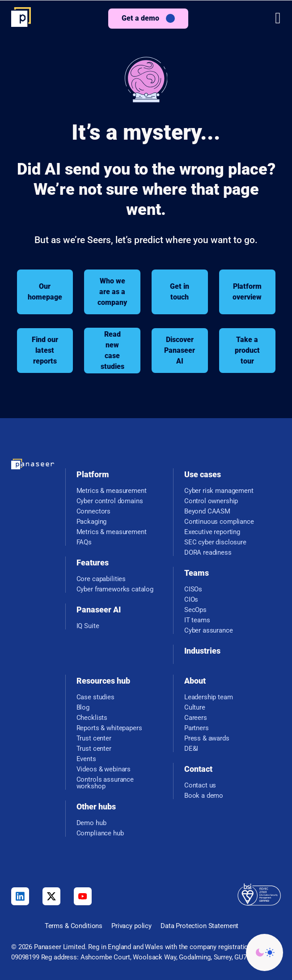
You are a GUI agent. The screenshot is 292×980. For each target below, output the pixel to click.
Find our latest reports (45, 350)
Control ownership (211, 501)
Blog (83, 708)
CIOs (191, 600)
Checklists (92, 718)
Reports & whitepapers (109, 728)
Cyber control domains (110, 501)
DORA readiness (208, 553)
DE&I (191, 749)
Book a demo (204, 796)
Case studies (95, 697)
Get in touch (180, 292)
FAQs (84, 542)
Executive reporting (212, 532)
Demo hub (91, 823)
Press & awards (207, 738)
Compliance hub (100, 833)
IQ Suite (88, 626)
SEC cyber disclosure (215, 542)
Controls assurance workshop (105, 783)
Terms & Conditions (74, 926)
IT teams (197, 620)
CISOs (193, 589)
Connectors (94, 511)
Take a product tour (247, 350)
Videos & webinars (104, 769)
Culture (195, 708)
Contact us (200, 785)
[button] (278, 18)
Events (86, 759)
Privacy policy (131, 926)
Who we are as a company (112, 292)
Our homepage (45, 292)
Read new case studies (112, 350)
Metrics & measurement (112, 491)
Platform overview (247, 292)
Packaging (92, 522)
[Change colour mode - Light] (264, 952)
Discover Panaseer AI (180, 350)
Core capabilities (101, 579)
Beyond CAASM (207, 511)
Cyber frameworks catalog (115, 589)
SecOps (195, 610)
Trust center (94, 738)
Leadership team (209, 697)
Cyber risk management (219, 491)
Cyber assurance (209, 631)
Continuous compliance (219, 522)
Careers (196, 718)
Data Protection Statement (199, 926)
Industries (202, 651)
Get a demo (140, 18)
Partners (197, 728)
